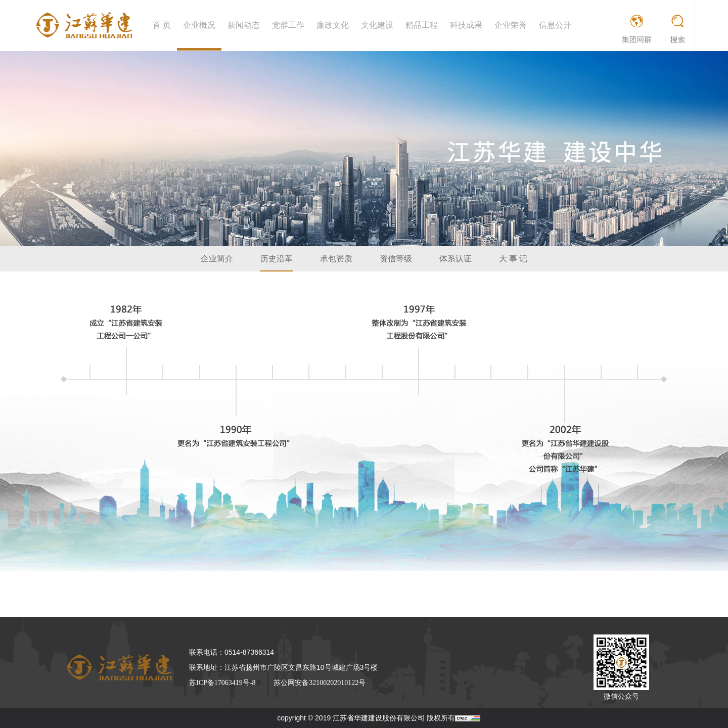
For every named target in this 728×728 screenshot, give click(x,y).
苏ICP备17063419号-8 (222, 683)
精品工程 (422, 25)
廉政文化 (333, 25)
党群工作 (288, 25)
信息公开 (555, 25)
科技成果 (466, 25)
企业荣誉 (511, 25)
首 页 (162, 25)
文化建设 (377, 25)
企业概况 (199, 25)
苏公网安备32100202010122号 (320, 683)
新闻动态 (244, 25)
